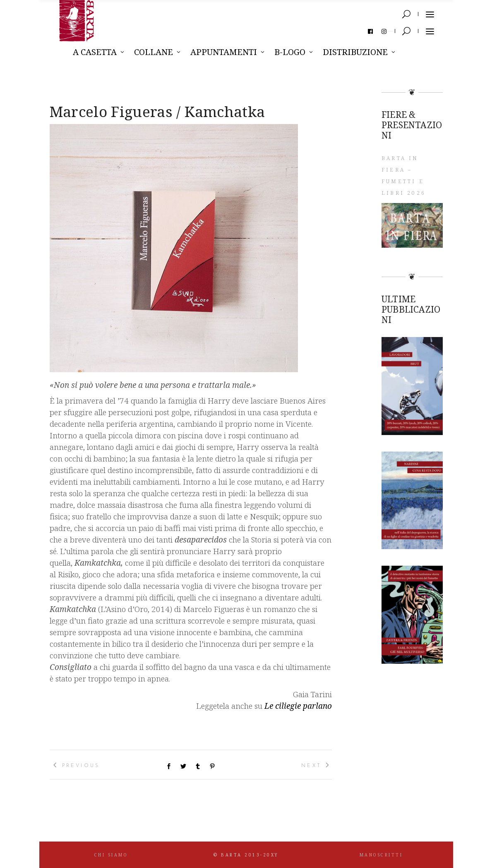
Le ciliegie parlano (298, 706)
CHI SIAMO (111, 855)
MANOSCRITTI (381, 855)
